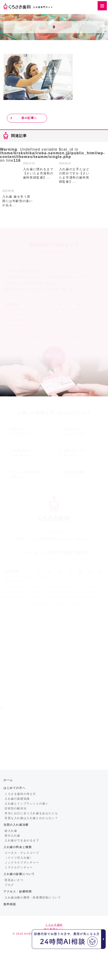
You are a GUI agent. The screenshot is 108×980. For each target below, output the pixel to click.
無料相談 (10, 904)
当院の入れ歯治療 (16, 825)
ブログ (9, 885)
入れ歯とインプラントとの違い (27, 804)
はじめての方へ (14, 788)
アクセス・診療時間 (18, 892)
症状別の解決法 (16, 808)
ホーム (8, 780)
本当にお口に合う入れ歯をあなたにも (31, 813)
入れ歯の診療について (19, 874)
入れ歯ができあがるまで (22, 840)
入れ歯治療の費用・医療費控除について (33, 898)
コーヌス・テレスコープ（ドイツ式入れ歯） (22, 855)
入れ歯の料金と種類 (18, 847)
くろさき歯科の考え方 (20, 794)
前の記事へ (29, 118)
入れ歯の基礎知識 (17, 799)
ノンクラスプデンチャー (22, 863)
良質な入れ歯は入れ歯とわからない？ (31, 818)
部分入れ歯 (12, 836)
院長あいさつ (14, 880)
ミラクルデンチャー (19, 867)
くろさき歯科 (54, 925)
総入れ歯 (11, 831)
